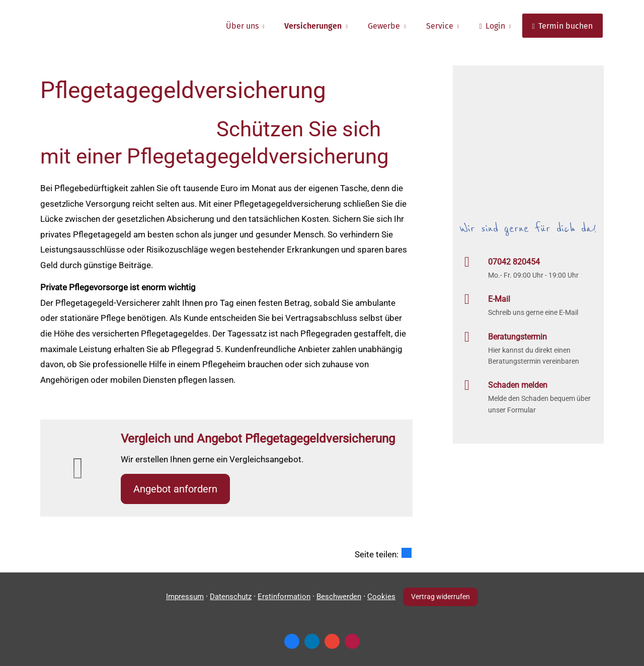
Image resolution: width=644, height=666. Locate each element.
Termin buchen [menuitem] (562, 26)
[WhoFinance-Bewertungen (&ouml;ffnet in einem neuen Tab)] (352, 641)
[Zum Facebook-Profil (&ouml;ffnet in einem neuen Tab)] (292, 641)
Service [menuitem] (440, 26)
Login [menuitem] (492, 26)
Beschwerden (339, 597)
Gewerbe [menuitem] (384, 26)
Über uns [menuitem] (242, 26)
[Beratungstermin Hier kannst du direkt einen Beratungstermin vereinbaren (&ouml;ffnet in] (528, 348)
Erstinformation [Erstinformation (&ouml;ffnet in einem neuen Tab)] (284, 597)
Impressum (185, 597)
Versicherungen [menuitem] (313, 26)
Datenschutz (231, 597)
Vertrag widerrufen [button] (440, 597)
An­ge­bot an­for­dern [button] (175, 489)
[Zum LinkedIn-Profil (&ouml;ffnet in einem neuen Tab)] (312, 641)
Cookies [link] (381, 597)
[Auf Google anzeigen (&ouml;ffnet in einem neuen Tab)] (332, 641)
